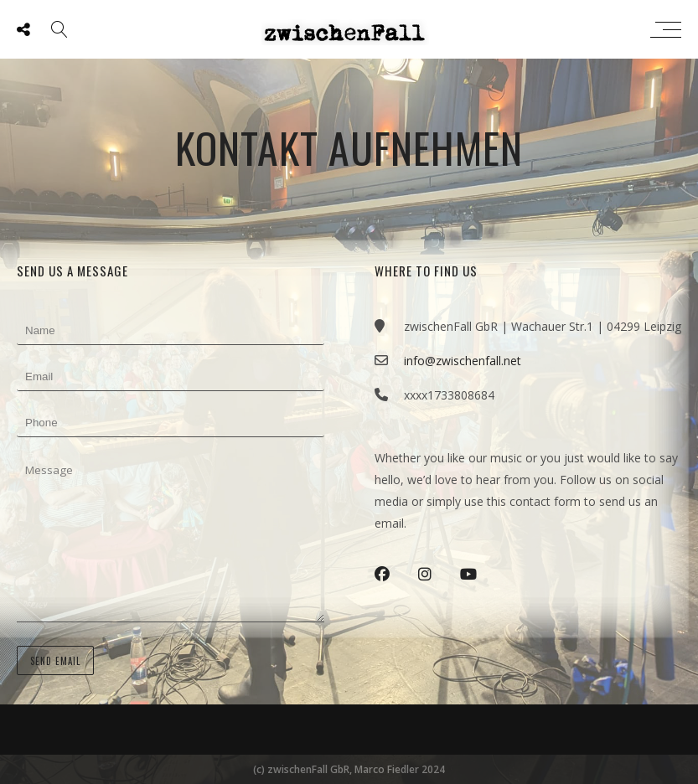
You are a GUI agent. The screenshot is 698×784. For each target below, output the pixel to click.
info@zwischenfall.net (463, 361)
